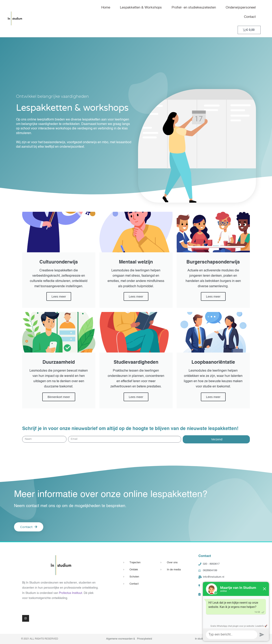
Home (106, 8)
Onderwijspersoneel (241, 8)
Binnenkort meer (59, 397)
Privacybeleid (145, 639)
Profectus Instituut (71, 593)
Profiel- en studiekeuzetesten (194, 8)
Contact (250, 17)
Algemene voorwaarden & (121, 639)
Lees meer (59, 296)
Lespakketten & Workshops (141, 8)
